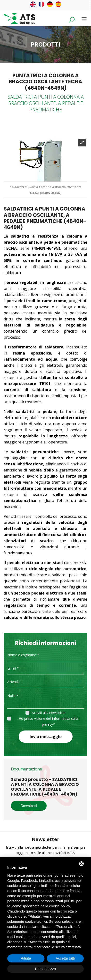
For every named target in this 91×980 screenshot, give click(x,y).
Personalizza (46, 969)
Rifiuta (26, 958)
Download (29, 806)
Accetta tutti (65, 958)
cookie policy (60, 906)
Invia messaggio (46, 737)
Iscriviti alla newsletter (49, 713)
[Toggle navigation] (84, 19)
